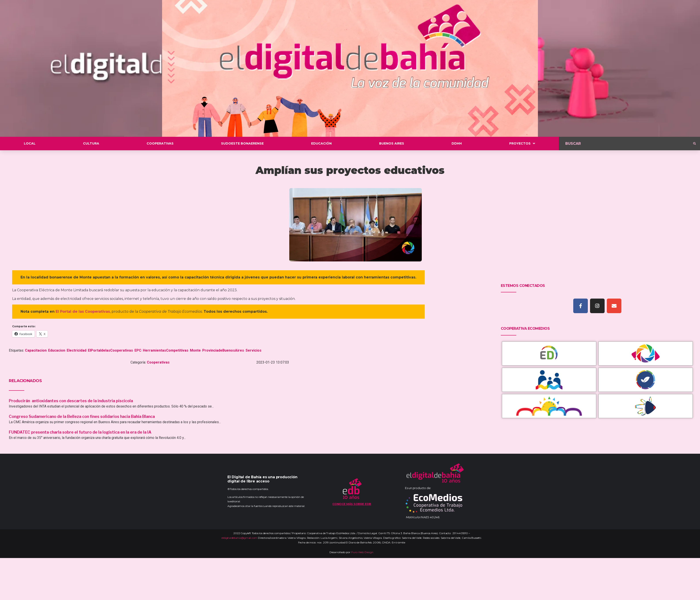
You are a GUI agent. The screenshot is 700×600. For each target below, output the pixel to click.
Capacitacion (36, 350)
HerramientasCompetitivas (166, 350)
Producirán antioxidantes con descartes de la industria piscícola (71, 401)
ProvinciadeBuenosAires (223, 350)
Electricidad (77, 350)
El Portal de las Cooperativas (83, 311)
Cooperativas (158, 362)
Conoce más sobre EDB (352, 504)
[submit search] (694, 144)
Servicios (254, 350)
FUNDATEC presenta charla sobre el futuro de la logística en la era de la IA (80, 432)
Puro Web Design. (363, 552)
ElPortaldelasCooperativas (110, 350)
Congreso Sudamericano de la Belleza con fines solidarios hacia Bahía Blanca (82, 416)
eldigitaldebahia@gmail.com (239, 538)
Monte (195, 350)
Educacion (57, 350)
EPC (138, 350)
